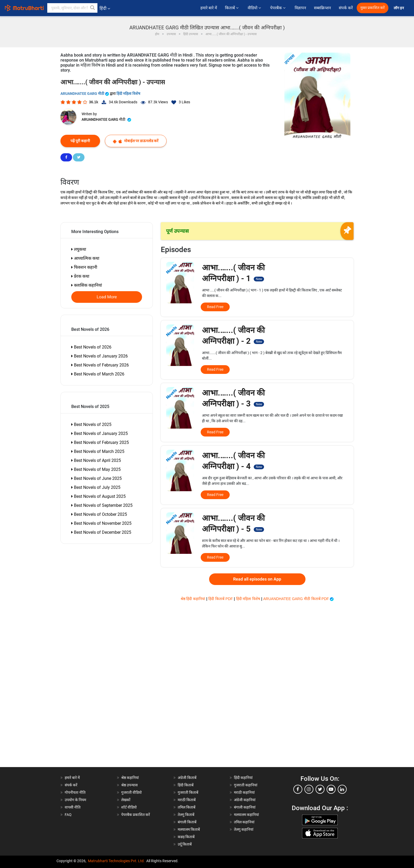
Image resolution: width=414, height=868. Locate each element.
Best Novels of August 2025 (98, 496)
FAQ (68, 815)
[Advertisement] (91, 688)
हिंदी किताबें (186, 785)
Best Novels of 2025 (91, 424)
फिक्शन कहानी (84, 267)
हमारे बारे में (209, 8)
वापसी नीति (73, 807)
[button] (93, 8)
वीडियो (255, 8)
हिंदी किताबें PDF (221, 599)
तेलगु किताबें (186, 815)
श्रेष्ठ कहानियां (130, 778)
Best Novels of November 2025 (101, 523)
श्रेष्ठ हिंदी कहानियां (194, 599)
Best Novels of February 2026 (100, 365)
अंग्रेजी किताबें (187, 778)
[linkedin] (342, 789)
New (259, 279)
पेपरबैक (278, 8)
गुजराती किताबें (188, 792)
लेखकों (126, 800)
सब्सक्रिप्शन (322, 8)
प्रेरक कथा (80, 276)
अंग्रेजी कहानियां (245, 800)
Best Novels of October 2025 (99, 514)
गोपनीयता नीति (75, 792)
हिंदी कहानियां (243, 778)
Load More (107, 297)
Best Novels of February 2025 (100, 442)
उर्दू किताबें (185, 844)
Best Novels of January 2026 (100, 356)
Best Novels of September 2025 (102, 505)
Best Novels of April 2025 (96, 460)
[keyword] (72, 8)
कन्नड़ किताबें (186, 837)
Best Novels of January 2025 (100, 433)
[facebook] (298, 789)
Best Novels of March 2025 (98, 451)
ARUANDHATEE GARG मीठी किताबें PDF (298, 599)
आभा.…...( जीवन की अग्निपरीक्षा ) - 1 (233, 273)
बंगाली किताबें (187, 822)
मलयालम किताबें (189, 829)
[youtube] (331, 789)
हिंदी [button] (105, 8)
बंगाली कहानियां (245, 807)
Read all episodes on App (257, 579)
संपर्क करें (346, 8)
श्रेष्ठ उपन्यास (129, 785)
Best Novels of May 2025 (96, 469)
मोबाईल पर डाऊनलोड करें (136, 141)
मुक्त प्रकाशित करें (373, 8)
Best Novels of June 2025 (97, 478)
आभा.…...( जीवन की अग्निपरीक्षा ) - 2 (233, 336)
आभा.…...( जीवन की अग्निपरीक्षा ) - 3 (233, 398)
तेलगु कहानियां (244, 829)
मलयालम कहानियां (246, 815)
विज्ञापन (300, 8)
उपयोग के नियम (75, 800)
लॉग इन (399, 8)
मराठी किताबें (187, 800)
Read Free (215, 307)
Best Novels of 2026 (91, 347)
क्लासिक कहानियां (87, 285)
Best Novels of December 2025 (101, 532)
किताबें (232, 8)
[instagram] (309, 789)
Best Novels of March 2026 (98, 374)
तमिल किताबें (187, 807)
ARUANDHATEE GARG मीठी (85, 94)
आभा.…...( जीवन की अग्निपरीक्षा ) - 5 (233, 523)
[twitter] (320, 789)
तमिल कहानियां (244, 822)
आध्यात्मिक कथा (85, 258)
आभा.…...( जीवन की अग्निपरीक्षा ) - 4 (233, 461)
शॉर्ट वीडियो (129, 807)
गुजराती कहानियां (246, 785)
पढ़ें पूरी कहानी (80, 141)
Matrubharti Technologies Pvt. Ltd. (116, 861)
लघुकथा (79, 249)
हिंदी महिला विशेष (128, 94)
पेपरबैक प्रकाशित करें (136, 815)
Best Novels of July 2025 (96, 487)
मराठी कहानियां (244, 792)
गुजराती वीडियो (131, 792)
